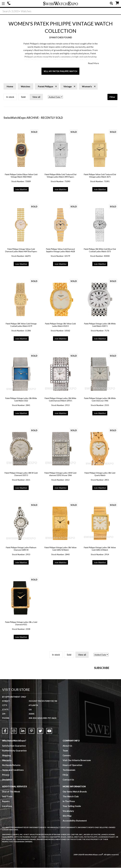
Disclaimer (7, 818)
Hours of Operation (72, 803)
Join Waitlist (21, 190)
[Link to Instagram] (14, 769)
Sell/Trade (7, 834)
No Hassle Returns (11, 803)
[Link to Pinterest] (31, 769)
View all (36, 97)
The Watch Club (71, 834)
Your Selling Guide (72, 844)
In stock (10, 97)
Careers (67, 793)
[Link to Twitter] (40, 769)
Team (65, 789)
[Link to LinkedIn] (23, 769)
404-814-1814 (9, 4)
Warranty (7, 798)
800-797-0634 (50, 756)
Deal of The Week (11, 830)
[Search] (61, 11)
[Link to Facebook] (5, 769)
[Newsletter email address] (77, 697)
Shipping (6, 793)
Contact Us (68, 818)
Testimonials (69, 808)
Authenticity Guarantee (14, 789)
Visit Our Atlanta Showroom (77, 798)
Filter (112, 97)
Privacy (6, 813)
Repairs (6, 839)
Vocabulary (68, 849)
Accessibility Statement (75, 859)
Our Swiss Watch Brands (75, 830)
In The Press (69, 839)
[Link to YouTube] (49, 769)
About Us (67, 784)
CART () (117, 3)
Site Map (67, 854)
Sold (23, 97)
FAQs (65, 813)
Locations (7, 844)
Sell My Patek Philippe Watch (60, 71)
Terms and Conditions (13, 808)
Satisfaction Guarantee (14, 784)
